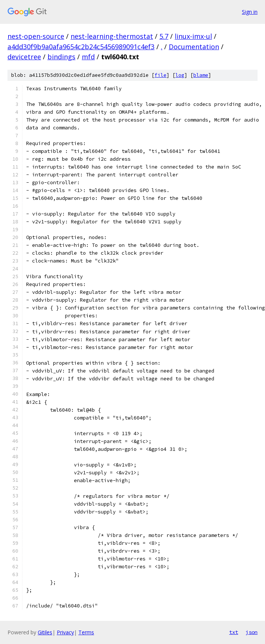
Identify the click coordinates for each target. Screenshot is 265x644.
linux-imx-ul (193, 36)
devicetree (24, 57)
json (252, 632)
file (160, 75)
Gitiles (45, 632)
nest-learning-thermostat (112, 36)
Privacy (65, 632)
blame (201, 75)
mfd (88, 57)
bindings (61, 57)
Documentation (194, 47)
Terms (86, 632)
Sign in (250, 12)
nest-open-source (36, 36)
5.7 (164, 36)
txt (234, 632)
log (180, 75)
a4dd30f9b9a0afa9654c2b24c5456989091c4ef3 (81, 47)
